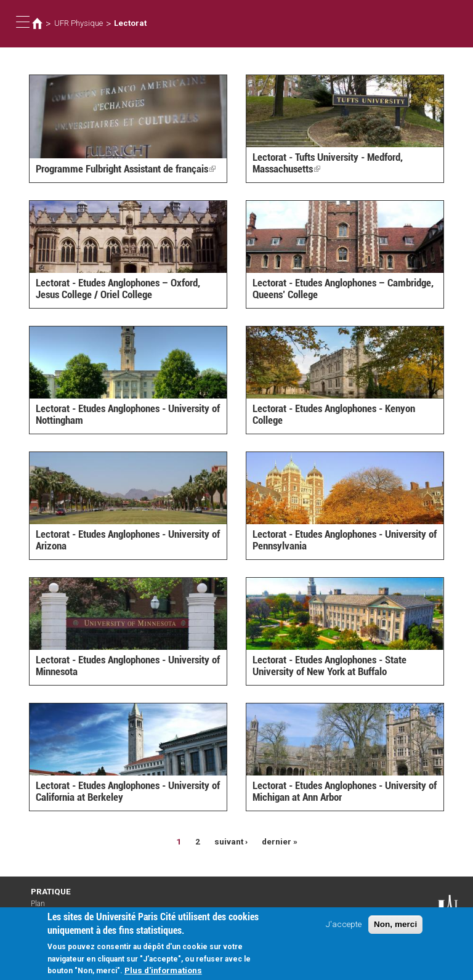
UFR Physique (79, 23)
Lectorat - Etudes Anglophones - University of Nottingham (128, 414)
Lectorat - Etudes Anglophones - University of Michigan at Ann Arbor (345, 791)
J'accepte (344, 928)
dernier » (280, 841)
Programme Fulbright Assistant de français (126, 169)
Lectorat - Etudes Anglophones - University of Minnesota (128, 666)
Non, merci (395, 928)
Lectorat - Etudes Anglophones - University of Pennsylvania (345, 540)
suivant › (231, 841)
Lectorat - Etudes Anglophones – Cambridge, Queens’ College (343, 289)
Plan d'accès (43, 908)
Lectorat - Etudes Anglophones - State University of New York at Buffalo (329, 666)
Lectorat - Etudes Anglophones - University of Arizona (128, 540)
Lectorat (130, 23)
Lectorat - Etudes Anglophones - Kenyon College (334, 414)
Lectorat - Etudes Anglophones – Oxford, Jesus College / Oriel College (118, 289)
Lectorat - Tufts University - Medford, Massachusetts (328, 163)
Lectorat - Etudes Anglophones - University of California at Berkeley (128, 791)
